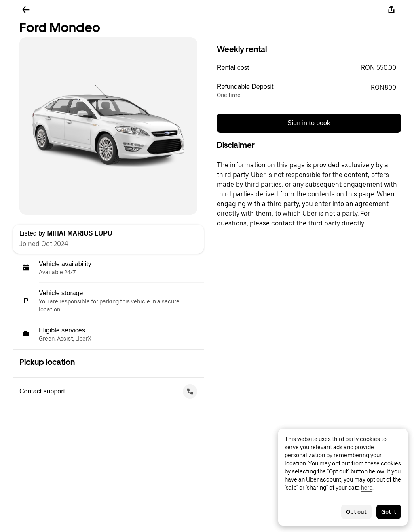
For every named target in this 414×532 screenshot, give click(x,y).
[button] (309, 68)
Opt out (356, 512)
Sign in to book (309, 123)
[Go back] (26, 10)
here (367, 488)
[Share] (391, 10)
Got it (389, 512)
